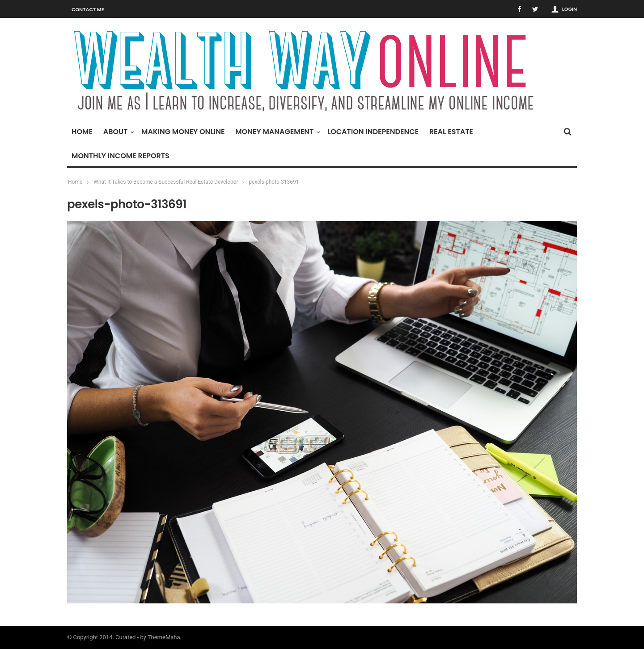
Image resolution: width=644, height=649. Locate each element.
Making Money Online (183, 132)
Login (570, 9)
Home (82, 132)
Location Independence (373, 132)
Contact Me (88, 9)
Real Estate (451, 132)
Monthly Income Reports (121, 156)
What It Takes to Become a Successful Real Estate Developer (166, 182)
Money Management (277, 132)
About (118, 132)
